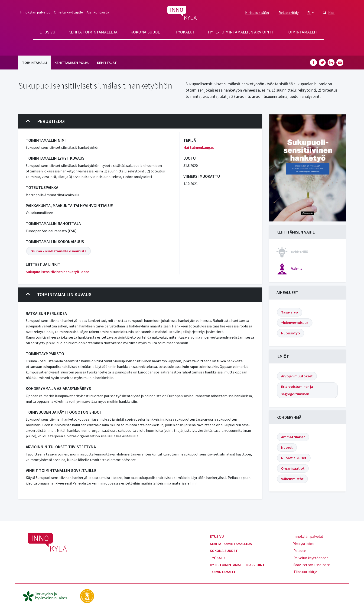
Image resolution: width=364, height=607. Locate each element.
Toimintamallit (302, 32)
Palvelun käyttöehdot (311, 558)
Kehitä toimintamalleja (93, 32)
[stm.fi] (87, 595)
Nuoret (287, 447)
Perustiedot (46, 121)
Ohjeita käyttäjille (68, 12)
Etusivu (47, 32)
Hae (331, 13)
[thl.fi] (47, 595)
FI (309, 13)
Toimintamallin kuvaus (59, 294)
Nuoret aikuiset (294, 458)
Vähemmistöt (292, 479)
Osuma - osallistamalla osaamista (58, 251)
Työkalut (185, 32)
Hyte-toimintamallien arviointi (240, 32)
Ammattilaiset (293, 437)
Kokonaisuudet (146, 32)
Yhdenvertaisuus (295, 323)
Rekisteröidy (289, 13)
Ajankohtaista (98, 12)
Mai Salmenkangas (199, 147)
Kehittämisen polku (72, 63)
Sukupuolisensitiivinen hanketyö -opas (58, 272)
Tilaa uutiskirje (305, 572)
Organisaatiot (293, 468)
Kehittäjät (107, 63)
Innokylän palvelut (35, 12)
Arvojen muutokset (297, 376)
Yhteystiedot (304, 544)
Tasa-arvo (290, 312)
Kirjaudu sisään (257, 13)
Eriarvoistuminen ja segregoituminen (297, 390)
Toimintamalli (35, 63)
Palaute (300, 551)
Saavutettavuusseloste (312, 565)
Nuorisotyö (291, 333)
